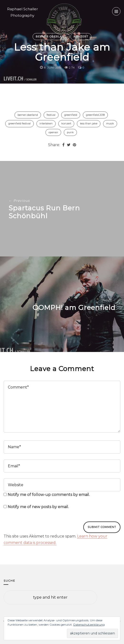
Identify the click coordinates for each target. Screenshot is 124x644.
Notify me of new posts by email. (38, 507)
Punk (70, 132)
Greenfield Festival (20, 123)
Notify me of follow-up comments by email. (49, 495)
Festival (51, 115)
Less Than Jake (89, 123)
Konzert (81, 36)
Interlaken (46, 123)
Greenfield (71, 115)
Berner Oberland (51, 36)
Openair (53, 132)
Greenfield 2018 (95, 115)
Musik (110, 123)
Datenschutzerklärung (89, 625)
